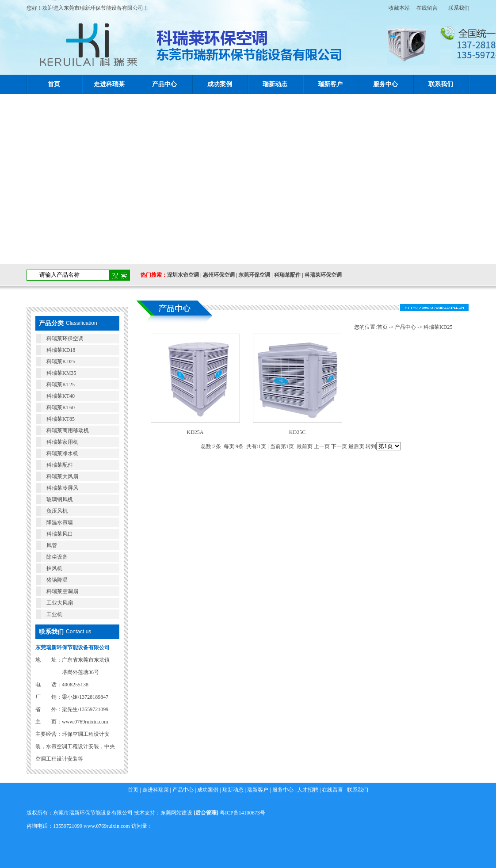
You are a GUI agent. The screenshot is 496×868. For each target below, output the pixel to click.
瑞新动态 (275, 84)
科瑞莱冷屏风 (62, 488)
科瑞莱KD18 (61, 350)
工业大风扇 (60, 603)
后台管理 (206, 813)
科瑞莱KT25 (61, 385)
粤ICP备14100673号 (242, 813)
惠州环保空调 (219, 275)
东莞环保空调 (254, 275)
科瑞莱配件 (287, 275)
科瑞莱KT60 (61, 407)
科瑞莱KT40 (61, 396)
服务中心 (385, 84)
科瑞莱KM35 (61, 373)
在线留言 (427, 8)
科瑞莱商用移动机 (68, 430)
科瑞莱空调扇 (62, 591)
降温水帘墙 (60, 522)
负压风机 (57, 511)
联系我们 (459, 8)
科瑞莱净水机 (62, 453)
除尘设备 (57, 557)
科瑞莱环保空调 (323, 275)
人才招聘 (308, 790)
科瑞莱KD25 (61, 362)
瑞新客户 (330, 84)
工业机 (54, 614)
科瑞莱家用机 (62, 442)
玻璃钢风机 (60, 499)
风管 (52, 545)
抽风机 (54, 568)
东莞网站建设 (176, 813)
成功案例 (220, 84)
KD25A (195, 432)
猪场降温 (57, 580)
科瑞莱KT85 (61, 419)
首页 (54, 84)
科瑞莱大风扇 (62, 476)
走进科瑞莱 (109, 84)
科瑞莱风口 (60, 534)
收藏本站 (397, 8)
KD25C (297, 432)
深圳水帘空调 (183, 275)
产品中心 (164, 84)
